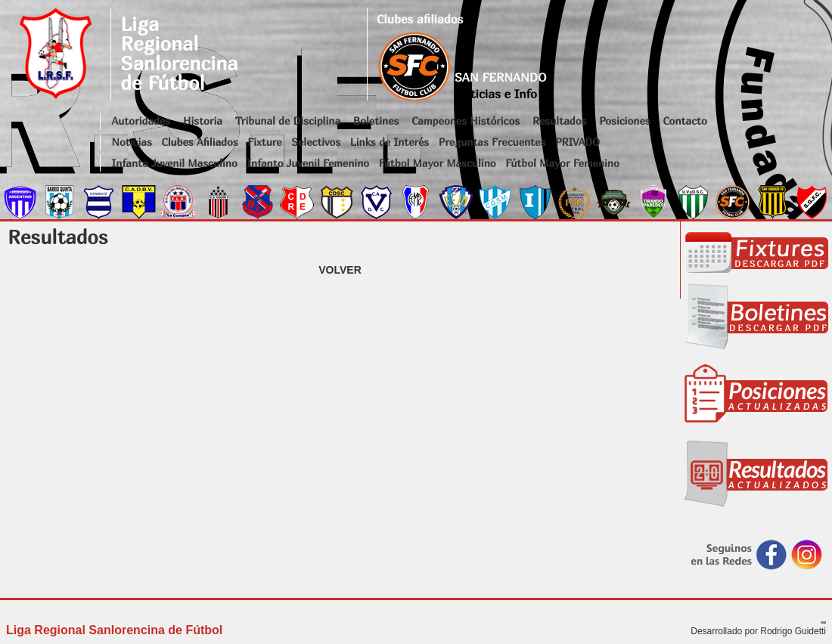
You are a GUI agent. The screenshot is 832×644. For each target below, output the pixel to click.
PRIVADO (577, 142)
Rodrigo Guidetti (793, 631)
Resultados (559, 121)
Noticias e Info (496, 94)
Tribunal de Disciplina (288, 121)
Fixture (264, 142)
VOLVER (340, 270)
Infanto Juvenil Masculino (175, 163)
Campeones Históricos (466, 121)
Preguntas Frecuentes (492, 142)
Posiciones (624, 121)
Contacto (685, 121)
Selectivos (316, 142)
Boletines (376, 121)
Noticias (132, 142)
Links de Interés (390, 142)
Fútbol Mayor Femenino (562, 163)
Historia (203, 121)
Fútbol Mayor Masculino (438, 163)
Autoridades (141, 121)
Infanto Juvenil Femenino (308, 163)
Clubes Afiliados (200, 142)
